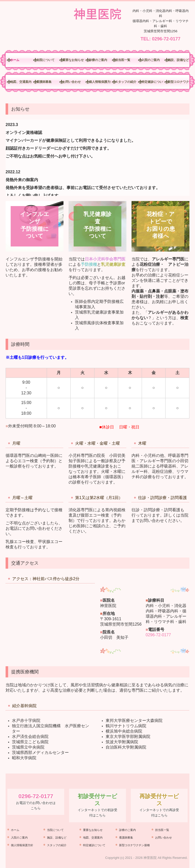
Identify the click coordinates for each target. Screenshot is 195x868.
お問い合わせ (72, 82)
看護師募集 (44, 82)
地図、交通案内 (21, 82)
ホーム (15, 60)
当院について (45, 60)
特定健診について (152, 82)
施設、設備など (178, 60)
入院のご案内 (151, 60)
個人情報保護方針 (100, 82)
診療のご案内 (98, 60)
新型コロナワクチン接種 (178, 82)
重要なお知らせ (73, 60)
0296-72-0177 (166, 39)
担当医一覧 (123, 60)
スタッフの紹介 (126, 82)
